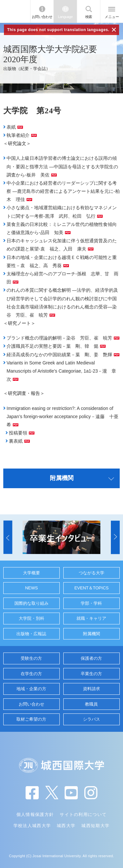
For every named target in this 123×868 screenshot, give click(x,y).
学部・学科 (91, 603)
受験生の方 (31, 658)
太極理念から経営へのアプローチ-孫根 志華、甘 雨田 (62, 278)
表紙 (11, 127)
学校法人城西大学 (32, 826)
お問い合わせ (42, 17)
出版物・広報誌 (31, 634)
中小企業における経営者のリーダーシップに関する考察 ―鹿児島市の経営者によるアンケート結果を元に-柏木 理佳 (63, 191)
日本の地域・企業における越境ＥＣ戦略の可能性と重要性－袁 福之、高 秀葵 (62, 261)
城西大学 (66, 826)
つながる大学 (92, 573)
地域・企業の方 (31, 689)
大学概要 (31, 573)
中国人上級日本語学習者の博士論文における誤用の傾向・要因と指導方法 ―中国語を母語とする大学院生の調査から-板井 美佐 (62, 166)
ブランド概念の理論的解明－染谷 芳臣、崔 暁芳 (59, 338)
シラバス (92, 719)
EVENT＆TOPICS (92, 588)
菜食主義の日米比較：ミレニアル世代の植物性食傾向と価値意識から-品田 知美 (62, 228)
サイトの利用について (83, 814)
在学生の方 (31, 674)
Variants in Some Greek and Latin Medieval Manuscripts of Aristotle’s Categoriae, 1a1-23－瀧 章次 (61, 371)
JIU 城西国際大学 (15, 11)
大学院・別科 (31, 618)
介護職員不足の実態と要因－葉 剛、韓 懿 (52, 346)
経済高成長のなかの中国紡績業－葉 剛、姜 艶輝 (59, 355)
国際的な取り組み (31, 603)
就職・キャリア (91, 618)
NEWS (31, 588)
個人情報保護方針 (35, 814)
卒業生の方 (91, 674)
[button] (8, 537)
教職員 (91, 704)
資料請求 (92, 689)
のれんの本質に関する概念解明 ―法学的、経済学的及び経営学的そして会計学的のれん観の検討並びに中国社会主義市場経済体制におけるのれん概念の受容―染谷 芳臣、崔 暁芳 (62, 303)
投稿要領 (18, 433)
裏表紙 (16, 441)
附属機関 (92, 634)
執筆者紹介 (18, 135)
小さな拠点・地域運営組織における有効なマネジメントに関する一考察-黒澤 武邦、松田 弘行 (62, 212)
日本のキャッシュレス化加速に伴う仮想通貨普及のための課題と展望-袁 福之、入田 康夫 (62, 245)
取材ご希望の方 (31, 719)
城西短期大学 (95, 826)
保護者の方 (91, 658)
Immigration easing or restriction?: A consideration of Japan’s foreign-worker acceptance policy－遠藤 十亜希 (62, 416)
